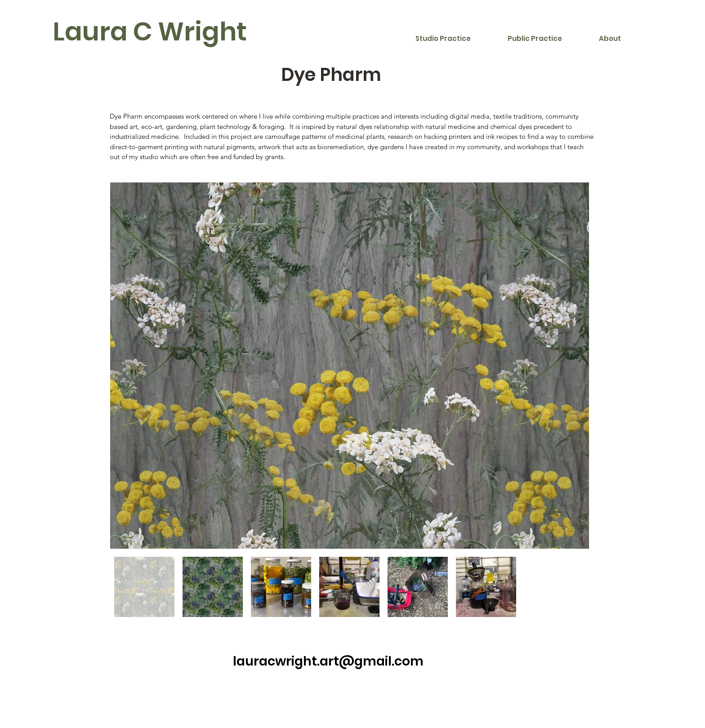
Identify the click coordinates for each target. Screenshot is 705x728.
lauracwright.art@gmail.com (328, 661)
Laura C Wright (150, 31)
